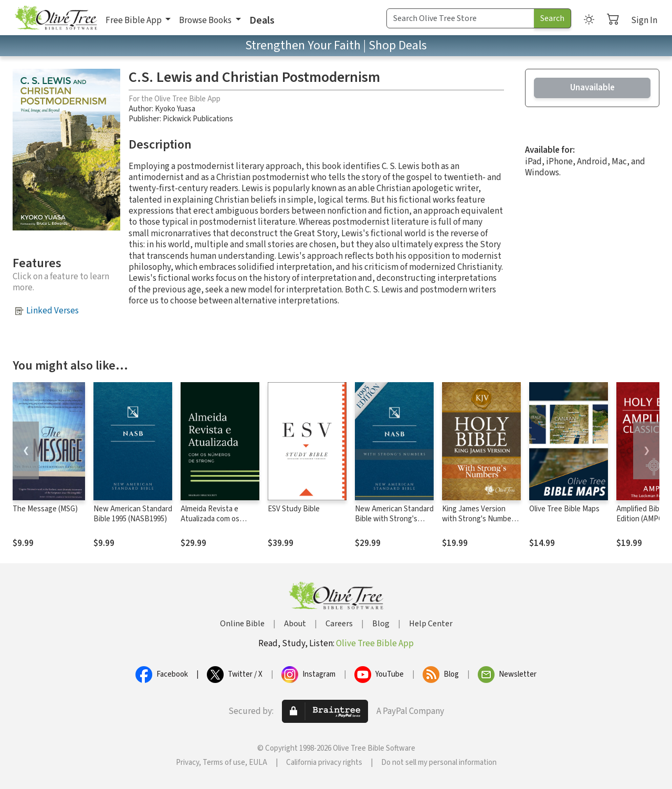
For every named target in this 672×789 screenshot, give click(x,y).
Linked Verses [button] (52, 311)
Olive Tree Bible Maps (564, 509)
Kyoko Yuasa (175, 109)
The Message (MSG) (45, 509)
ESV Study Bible (294, 509)
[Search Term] (460, 18)
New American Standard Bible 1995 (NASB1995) (133, 514)
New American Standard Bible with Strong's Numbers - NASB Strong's (394, 524)
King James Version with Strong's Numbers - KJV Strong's (480, 519)
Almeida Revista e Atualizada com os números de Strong (212, 519)
